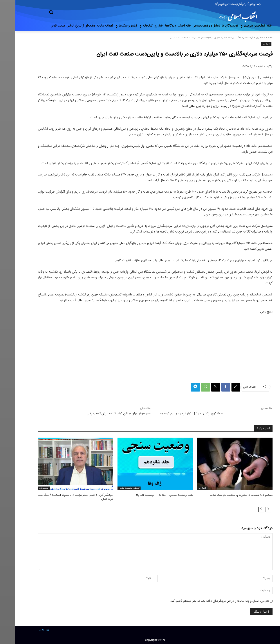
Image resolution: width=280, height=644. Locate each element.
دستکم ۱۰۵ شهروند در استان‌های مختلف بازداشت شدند (226, 495)
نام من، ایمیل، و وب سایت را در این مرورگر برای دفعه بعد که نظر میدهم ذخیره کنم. (204, 601)
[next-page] (246, 510)
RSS (26, 630)
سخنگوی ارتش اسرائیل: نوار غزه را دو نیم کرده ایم (176, 414)
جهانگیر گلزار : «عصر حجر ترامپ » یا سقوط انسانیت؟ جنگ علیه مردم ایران (61, 497)
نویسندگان (29, 488)
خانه (255, 38)
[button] (70, 12)
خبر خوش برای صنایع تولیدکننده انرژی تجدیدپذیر (104, 414)
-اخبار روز (245, 38)
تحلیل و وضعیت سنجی (114, 488)
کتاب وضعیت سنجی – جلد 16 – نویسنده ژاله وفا (149, 495)
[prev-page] (253, 510)
